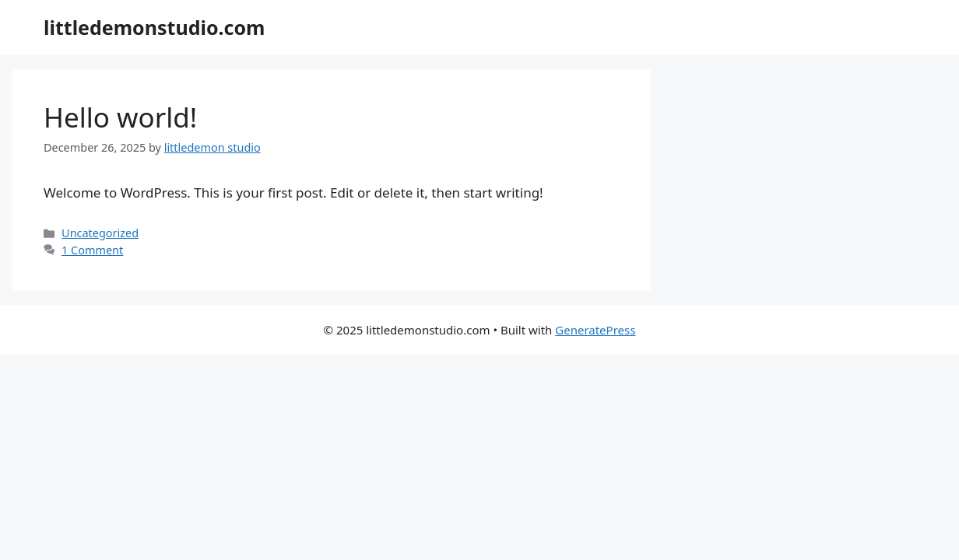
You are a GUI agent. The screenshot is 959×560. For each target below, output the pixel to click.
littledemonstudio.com (154, 27)
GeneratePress (595, 330)
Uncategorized (100, 233)
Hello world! (120, 117)
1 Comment (92, 250)
